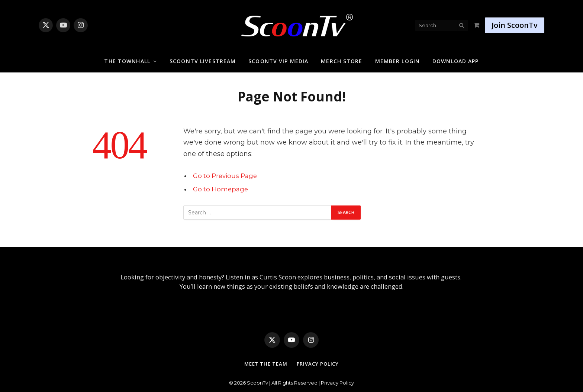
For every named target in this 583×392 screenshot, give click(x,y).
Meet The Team (266, 364)
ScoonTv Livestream (203, 61)
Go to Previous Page (225, 176)
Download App (455, 61)
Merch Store (342, 61)
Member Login (397, 61)
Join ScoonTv (515, 25)
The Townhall (127, 61)
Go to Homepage (220, 189)
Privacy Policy (318, 364)
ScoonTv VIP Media (278, 61)
